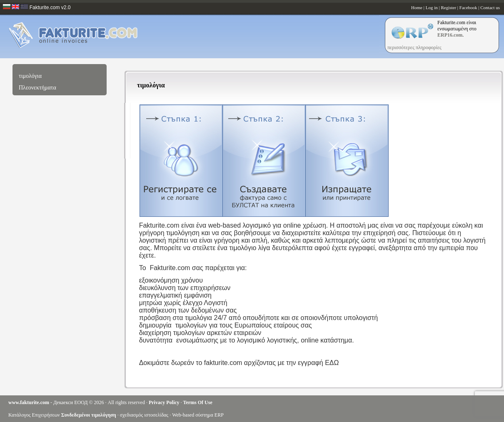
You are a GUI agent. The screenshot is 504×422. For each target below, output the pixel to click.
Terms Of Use (198, 402)
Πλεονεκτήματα (37, 88)
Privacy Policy (164, 402)
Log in (432, 7)
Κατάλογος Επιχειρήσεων (34, 415)
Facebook (468, 7)
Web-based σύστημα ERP (198, 415)
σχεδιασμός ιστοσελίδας (144, 415)
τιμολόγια (30, 76)
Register (448, 7)
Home (417, 7)
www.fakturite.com (29, 402)
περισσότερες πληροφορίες (414, 47)
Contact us (490, 7)
